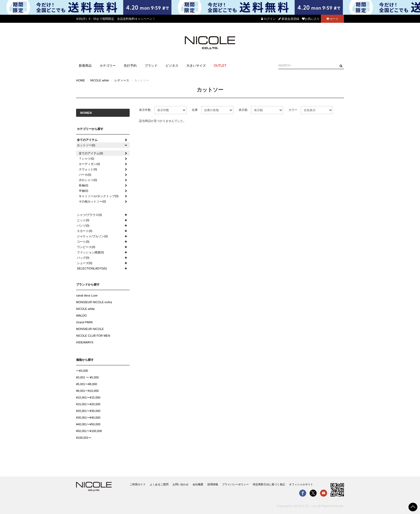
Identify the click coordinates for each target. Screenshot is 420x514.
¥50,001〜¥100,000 (89, 431)
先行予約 (130, 66)
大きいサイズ (196, 66)
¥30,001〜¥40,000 (88, 418)
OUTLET (220, 66)
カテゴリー (108, 66)
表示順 (243, 110)
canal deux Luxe (87, 295)
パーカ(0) (85, 175)
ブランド (151, 66)
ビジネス (172, 66)
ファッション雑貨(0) (90, 252)
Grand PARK (85, 322)
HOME (80, 80)
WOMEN (86, 113)
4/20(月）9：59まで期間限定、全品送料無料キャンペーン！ (116, 19)
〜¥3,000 (82, 371)
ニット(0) (83, 220)
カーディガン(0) (89, 164)
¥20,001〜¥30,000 (88, 411)
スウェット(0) (88, 169)
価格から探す (85, 360)
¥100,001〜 (84, 438)
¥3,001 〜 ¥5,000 (87, 377)
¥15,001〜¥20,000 (88, 404)
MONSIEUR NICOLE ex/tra (94, 302)
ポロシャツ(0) (88, 180)
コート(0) (83, 242)
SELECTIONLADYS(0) (92, 268)
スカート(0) (85, 231)
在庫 (195, 110)
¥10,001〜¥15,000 (88, 397)
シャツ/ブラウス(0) (89, 215)
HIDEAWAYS (85, 342)
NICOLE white (100, 80)
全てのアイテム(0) (91, 153)
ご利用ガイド (138, 484)
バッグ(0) (83, 258)
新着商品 (85, 66)
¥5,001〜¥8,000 (87, 384)
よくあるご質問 (159, 484)
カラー (293, 110)
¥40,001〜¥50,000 (88, 424)
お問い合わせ (181, 484)
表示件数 (145, 110)
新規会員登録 (289, 19)
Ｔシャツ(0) (86, 159)
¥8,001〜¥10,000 (87, 391)
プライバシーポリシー (235, 484)
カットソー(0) (86, 145)
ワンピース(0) (86, 247)
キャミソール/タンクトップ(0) (99, 196)
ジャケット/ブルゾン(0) (92, 236)
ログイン (268, 19)
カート (332, 19)
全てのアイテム (87, 140)
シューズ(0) (85, 263)
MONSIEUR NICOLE (90, 329)
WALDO (81, 316)
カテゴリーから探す (90, 129)
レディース (122, 80)
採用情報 (213, 484)
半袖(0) (83, 191)
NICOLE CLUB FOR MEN (93, 336)
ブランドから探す (88, 284)
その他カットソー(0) (92, 201)
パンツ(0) (83, 226)
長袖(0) (83, 185)
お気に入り (311, 19)
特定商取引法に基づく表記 (269, 484)
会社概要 (198, 484)
